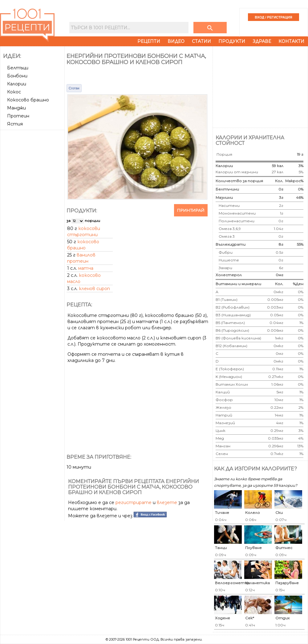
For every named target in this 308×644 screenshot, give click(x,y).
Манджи (16, 108)
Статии (201, 41)
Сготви (74, 88)
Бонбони (17, 76)
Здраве (262, 41)
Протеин (18, 116)
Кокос (14, 92)
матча (86, 268)
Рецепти (149, 41)
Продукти (232, 41)
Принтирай (191, 210)
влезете (167, 502)
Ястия (15, 124)
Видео (176, 41)
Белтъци (18, 68)
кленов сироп (94, 289)
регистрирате (134, 502)
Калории (17, 84)
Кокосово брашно (28, 100)
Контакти (291, 41)
